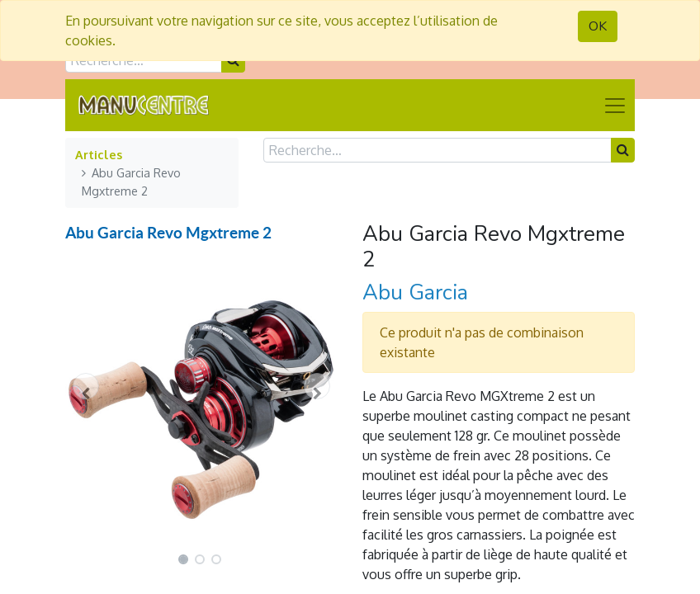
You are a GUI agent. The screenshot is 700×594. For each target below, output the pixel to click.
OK (598, 26)
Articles (99, 154)
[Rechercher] (623, 150)
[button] (86, 386)
